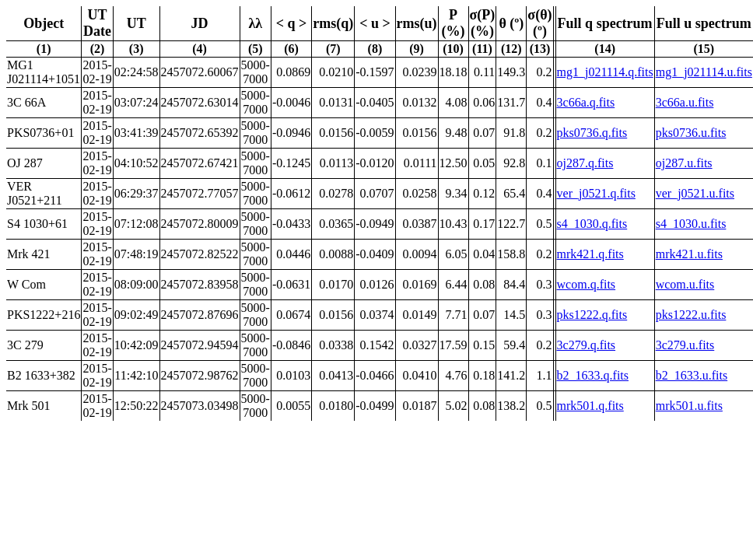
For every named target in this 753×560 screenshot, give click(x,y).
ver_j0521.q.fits (596, 193)
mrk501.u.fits (689, 406)
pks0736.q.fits (592, 133)
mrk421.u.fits (689, 254)
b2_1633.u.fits (692, 375)
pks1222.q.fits (592, 315)
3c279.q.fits (587, 345)
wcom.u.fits (685, 284)
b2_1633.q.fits (593, 375)
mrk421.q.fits (590, 254)
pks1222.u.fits (691, 315)
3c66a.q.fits (586, 102)
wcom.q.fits (587, 284)
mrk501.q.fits (590, 406)
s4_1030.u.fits (691, 224)
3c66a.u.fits (685, 102)
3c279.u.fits (685, 345)
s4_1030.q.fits (592, 224)
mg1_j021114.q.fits (605, 72)
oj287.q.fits (585, 163)
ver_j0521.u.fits (695, 193)
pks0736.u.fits (691, 133)
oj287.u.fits (684, 163)
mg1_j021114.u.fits (704, 72)
